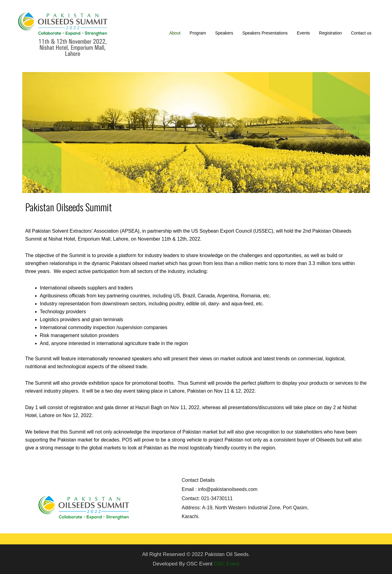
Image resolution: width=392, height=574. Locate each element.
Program (198, 33)
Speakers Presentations (265, 33)
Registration (331, 33)
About (175, 33)
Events (303, 33)
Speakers (224, 33)
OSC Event (227, 564)
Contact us (361, 33)
